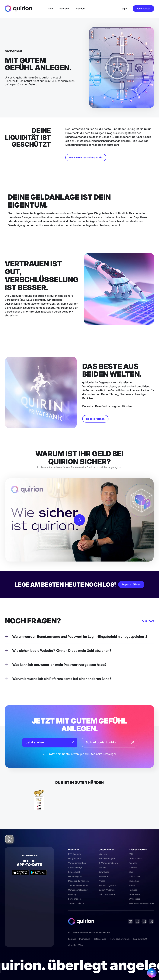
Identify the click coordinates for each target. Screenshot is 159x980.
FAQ (131, 854)
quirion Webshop (107, 890)
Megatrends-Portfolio (78, 881)
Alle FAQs (148, 621)
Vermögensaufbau (77, 863)
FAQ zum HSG (140, 939)
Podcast (133, 890)
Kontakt (72, 939)
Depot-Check (135, 858)
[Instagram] (137, 921)
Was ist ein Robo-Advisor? (141, 903)
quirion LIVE (135, 876)
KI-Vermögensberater (109, 863)
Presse (102, 881)
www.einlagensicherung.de (86, 158)
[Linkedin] (144, 921)
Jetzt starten (143, 9)
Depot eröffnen (95, 419)
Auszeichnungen (107, 858)
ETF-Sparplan (75, 854)
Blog (131, 872)
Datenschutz (100, 939)
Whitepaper (134, 899)
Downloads (104, 872)
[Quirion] (18, 9)
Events (132, 885)
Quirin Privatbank (107, 894)
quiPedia (133, 867)
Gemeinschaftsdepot (78, 890)
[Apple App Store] (20, 873)
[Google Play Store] (38, 873)
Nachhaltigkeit (75, 876)
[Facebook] (151, 921)
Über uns (103, 854)
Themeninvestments (78, 885)
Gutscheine (134, 894)
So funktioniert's (76, 903)
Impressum (85, 939)
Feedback (103, 876)
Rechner (133, 863)
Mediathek (134, 881)
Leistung (72, 894)
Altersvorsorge (75, 867)
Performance (74, 899)
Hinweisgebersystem (120, 939)
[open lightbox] (79, 520)
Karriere (102, 867)
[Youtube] (130, 921)
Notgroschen (74, 858)
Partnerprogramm (107, 885)
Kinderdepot (74, 872)
